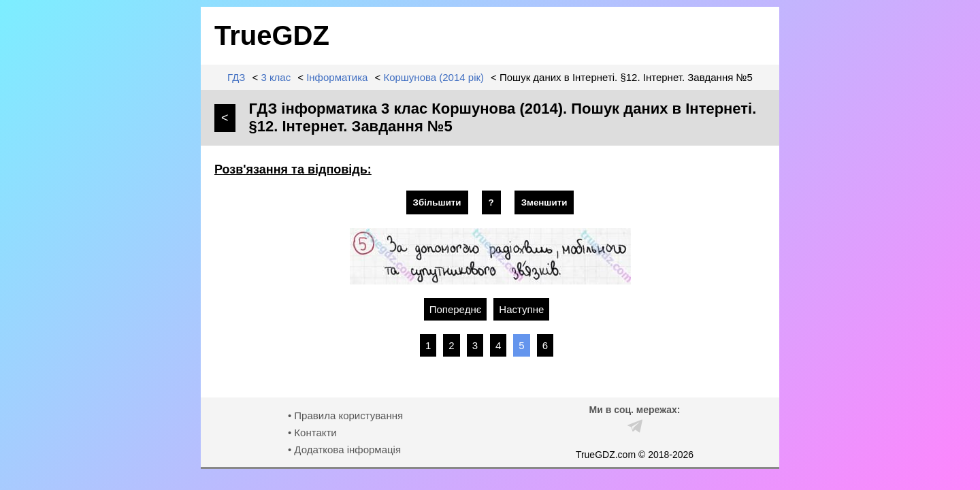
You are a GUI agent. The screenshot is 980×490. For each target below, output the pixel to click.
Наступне (521, 309)
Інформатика (337, 77)
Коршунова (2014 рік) (434, 77)
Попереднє (456, 309)
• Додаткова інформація (344, 450)
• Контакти (312, 432)
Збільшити (437, 202)
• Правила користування (345, 415)
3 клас (276, 77)
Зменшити (544, 202)
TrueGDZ (272, 35)
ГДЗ (236, 77)
